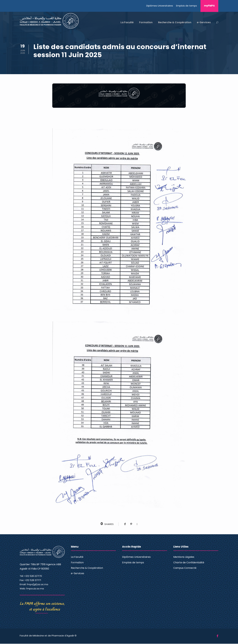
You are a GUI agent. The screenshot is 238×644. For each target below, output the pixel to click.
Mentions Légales (184, 557)
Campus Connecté (185, 568)
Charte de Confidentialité (189, 563)
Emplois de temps (186, 6)
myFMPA (209, 6)
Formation (146, 22)
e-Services (204, 22)
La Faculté (127, 22)
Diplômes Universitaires (160, 6)
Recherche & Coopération (175, 22)
